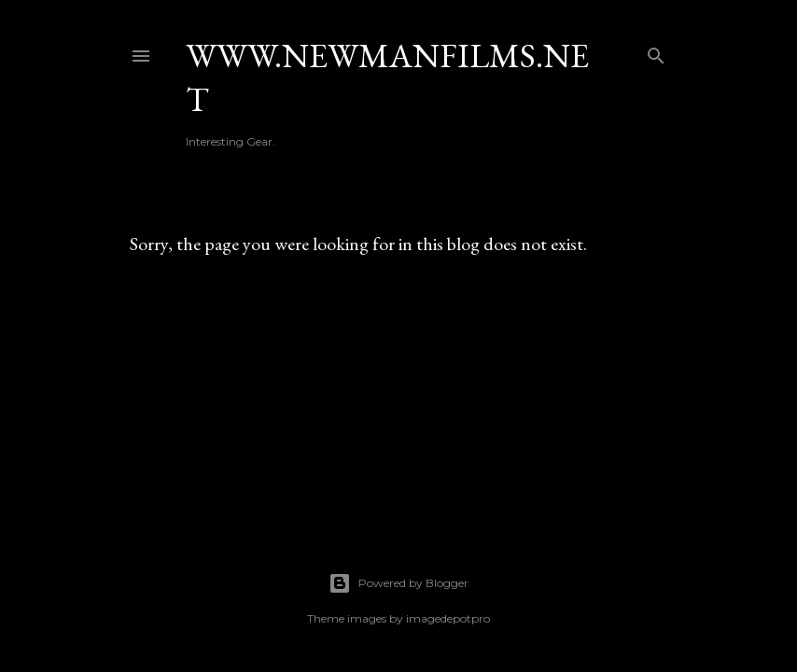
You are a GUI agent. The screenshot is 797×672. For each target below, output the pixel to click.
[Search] (656, 52)
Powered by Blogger (398, 583)
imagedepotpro (448, 618)
